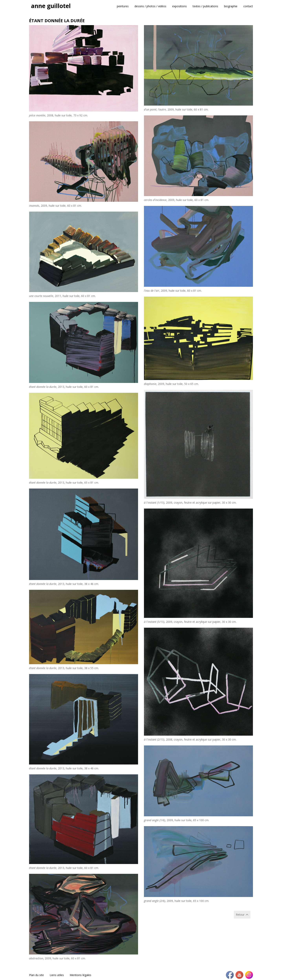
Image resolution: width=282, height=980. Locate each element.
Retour (240, 915)
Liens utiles (57, 975)
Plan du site (36, 975)
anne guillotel (51, 6)
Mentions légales (81, 975)
